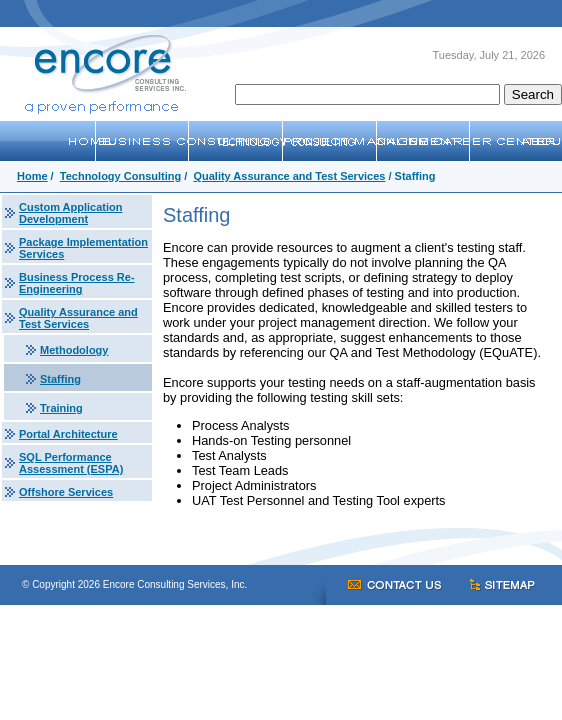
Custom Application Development (70, 213)
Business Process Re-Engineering (77, 283)
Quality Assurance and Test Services (289, 176)
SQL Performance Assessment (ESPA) (71, 463)
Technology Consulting (120, 176)
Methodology (74, 350)
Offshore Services (66, 492)
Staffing (60, 379)
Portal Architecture (68, 434)
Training (61, 408)
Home (32, 176)
